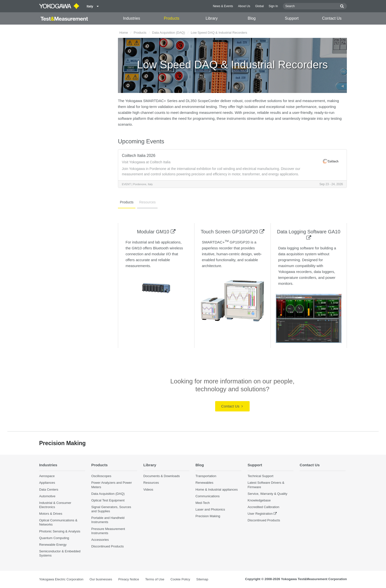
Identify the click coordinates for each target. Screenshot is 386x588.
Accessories (100, 540)
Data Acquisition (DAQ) (169, 33)
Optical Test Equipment (108, 500)
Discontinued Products (108, 546)
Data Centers (49, 490)
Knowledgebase (259, 500)
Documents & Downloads (161, 476)
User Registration (260, 514)
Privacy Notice (129, 579)
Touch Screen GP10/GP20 (233, 232)
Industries (132, 18)
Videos (148, 490)
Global (259, 6)
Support (292, 18)
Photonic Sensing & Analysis (60, 531)
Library (212, 18)
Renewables (204, 483)
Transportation (206, 476)
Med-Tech (203, 503)
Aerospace (47, 476)
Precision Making (208, 516)
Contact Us (332, 18)
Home (124, 33)
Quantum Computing (54, 538)
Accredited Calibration (264, 507)
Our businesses (101, 579)
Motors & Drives (51, 514)
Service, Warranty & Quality (267, 494)
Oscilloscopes (101, 476)
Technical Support (261, 476)
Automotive (47, 496)
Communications (208, 496)
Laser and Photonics (210, 509)
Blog (252, 18)
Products (171, 18)
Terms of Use (155, 579)
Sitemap (202, 579)
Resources (147, 202)
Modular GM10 (156, 232)
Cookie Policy (180, 579)
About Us (244, 6)
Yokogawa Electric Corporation (61, 579)
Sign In (273, 6)
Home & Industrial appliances (217, 490)
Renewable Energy (53, 545)
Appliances (47, 483)
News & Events (223, 6)
